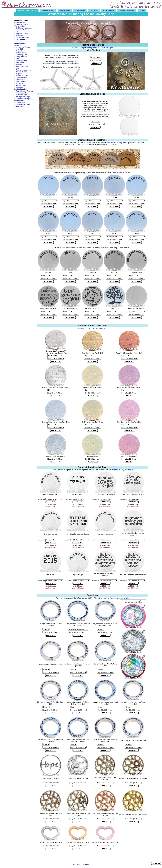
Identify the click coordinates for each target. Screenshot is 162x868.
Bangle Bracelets (48, 10)
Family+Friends (21, 57)
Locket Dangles (21, 89)
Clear (81, 48)
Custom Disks (21, 103)
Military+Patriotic (22, 72)
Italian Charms (65, 10)
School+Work (20, 79)
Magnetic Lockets (22, 24)
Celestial (19, 51)
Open (111, 48)
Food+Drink (20, 62)
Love (17, 68)
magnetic (58, 63)
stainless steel (108, 598)
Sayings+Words (21, 78)
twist (65, 63)
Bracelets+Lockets (22, 30)
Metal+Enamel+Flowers (24, 91)
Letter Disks (20, 106)
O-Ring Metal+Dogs (23, 97)
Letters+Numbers (22, 66)
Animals (18, 45)
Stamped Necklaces (127, 10)
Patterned (96, 48)
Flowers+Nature (21, 60)
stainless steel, (113, 143)
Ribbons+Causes (22, 76)
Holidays (19, 64)
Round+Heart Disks (23, 104)
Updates (142, 10)
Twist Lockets (20, 26)
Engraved (104, 48)
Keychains (28, 28)
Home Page (86, 865)
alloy (77, 63)
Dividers (75, 48)
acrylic (128, 143)
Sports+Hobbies (21, 81)
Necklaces (19, 28)
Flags (17, 59)
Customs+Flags (21, 95)
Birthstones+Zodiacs (23, 47)
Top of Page (76, 865)
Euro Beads (94, 10)
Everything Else (21, 55)
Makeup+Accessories (23, 70)
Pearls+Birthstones (22, 93)
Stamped (87, 48)
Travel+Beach (21, 85)
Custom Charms (21, 53)
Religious (19, 74)
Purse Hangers (108, 10)
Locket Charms (20, 43)
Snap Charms (80, 10)
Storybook (19, 83)
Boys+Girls (19, 49)
